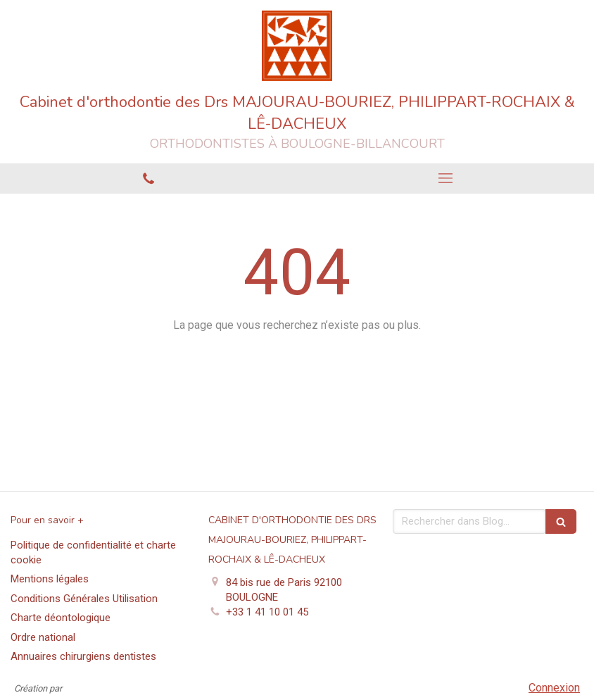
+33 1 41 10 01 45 (267, 612)
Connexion (554, 688)
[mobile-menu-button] (445, 178)
